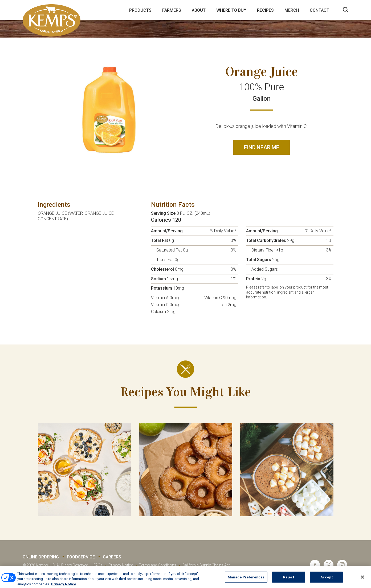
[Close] (362, 581)
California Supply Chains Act (206, 565)
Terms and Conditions (158, 565)
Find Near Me (262, 147)
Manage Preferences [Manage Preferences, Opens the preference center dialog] (246, 581)
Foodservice (81, 557)
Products (140, 10)
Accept (327, 581)
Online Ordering (41, 557)
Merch (292, 10)
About (199, 10)
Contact (319, 10)
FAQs (98, 565)
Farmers (172, 10)
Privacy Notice (121, 565)
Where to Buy (231, 10)
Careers (112, 557)
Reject (289, 581)
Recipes (265, 10)
